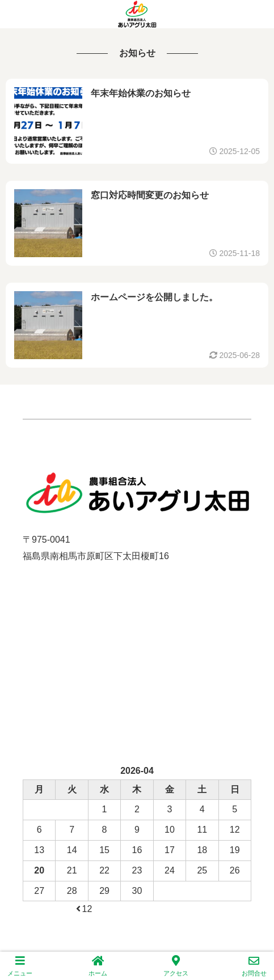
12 (83, 909)
